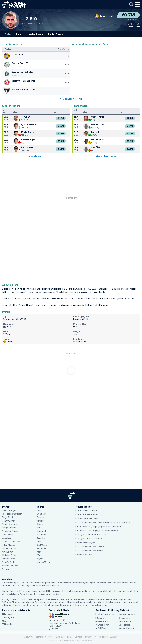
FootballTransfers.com (106, 614)
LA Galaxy (41, 514)
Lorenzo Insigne (9, 510)
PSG (39, 555)
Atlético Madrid (44, 562)
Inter (39, 552)
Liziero (29, 18)
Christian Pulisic (9, 555)
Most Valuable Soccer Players (90, 547)
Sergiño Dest (8, 562)
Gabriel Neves (28, 147)
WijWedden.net (102, 625)
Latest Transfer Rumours (88, 514)
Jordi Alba (7, 538)
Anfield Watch (102, 628)
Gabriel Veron (98, 117)
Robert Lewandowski (12, 542)
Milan (39, 542)
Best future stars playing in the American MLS (98, 531)
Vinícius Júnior (9, 552)
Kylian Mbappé (9, 545)
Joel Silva (96, 147)
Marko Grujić (27, 132)
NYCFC (40, 528)
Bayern (40, 559)
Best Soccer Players (86, 543)
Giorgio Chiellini (9, 528)
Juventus (41, 538)
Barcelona (41, 548)
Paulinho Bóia (98, 140)
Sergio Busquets (10, 524)
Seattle (40, 524)
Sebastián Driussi (10, 531)
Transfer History (35, 34)
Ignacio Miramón (29, 124)
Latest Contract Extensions (89, 519)
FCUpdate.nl (101, 618)
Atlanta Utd (42, 531)
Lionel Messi (8, 535)
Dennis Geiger (28, 140)
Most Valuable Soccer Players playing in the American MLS (103, 523)
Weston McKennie (10, 566)
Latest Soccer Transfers (88, 510)
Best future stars (84, 555)
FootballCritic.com (127, 615)
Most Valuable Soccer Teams (90, 551)
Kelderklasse (124, 625)
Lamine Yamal (9, 559)
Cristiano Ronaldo (10, 548)
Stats (19, 34)
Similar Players (55, 34)
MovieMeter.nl (102, 621)
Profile (8, 34)
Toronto (40, 517)
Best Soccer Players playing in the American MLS (99, 527)
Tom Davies (27, 117)
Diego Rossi (7, 517)
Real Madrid (42, 545)
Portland (41, 521)
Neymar (6, 569)
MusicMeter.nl (125, 621)
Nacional (61, 289)
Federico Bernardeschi (12, 514)
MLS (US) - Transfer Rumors (90, 539)
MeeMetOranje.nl (126, 628)
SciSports (57, 594)
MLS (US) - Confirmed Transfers (91, 535)
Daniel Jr (96, 132)
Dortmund (41, 535)
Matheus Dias (98, 124)
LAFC (39, 510)
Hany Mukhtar (9, 521)
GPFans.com (124, 618)
